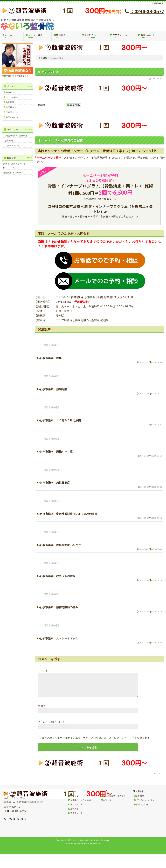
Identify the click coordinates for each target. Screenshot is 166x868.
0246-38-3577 (64, 302)
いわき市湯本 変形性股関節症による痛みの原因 (67, 514)
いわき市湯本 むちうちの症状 (56, 576)
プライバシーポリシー (145, 804)
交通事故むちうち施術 (79, 804)
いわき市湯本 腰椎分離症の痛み (58, 607)
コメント (43, 670)
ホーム (13, 36)
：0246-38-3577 (144, 12)
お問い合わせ (152, 36)
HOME (43, 58)
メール (42, 726)
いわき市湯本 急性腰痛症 (53, 483)
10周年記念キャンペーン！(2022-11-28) (16, 166)
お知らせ (9, 140)
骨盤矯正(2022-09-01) (13, 173)
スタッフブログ (12, 145)
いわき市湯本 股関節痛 (52, 389)
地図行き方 (95, 36)
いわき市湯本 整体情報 (16, 136)
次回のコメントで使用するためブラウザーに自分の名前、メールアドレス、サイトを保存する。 (97, 742)
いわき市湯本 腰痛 (49, 358)
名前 (40, 710)
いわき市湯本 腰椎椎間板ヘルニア (59, 545)
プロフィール (123, 36)
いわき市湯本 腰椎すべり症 (55, 452)
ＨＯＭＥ (10, 92)
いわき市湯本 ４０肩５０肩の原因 (59, 420)
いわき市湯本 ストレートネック (58, 638)
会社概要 (139, 800)
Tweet (41, 105)
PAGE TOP (156, 778)
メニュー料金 (38, 36)
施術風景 (67, 36)
